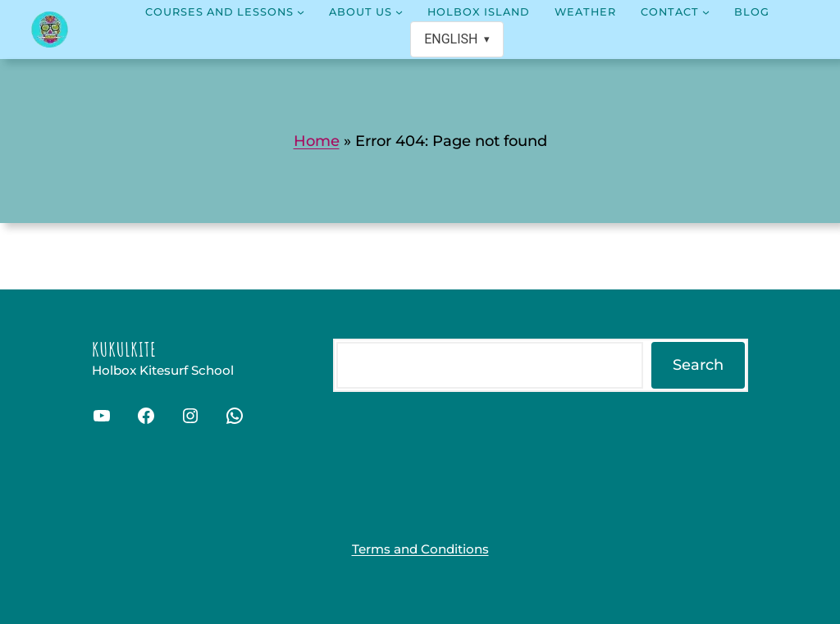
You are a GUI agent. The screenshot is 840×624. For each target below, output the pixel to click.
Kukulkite (124, 349)
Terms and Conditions (420, 549)
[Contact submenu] (706, 12)
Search (698, 365)
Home (317, 141)
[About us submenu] (399, 12)
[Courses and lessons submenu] (301, 12)
